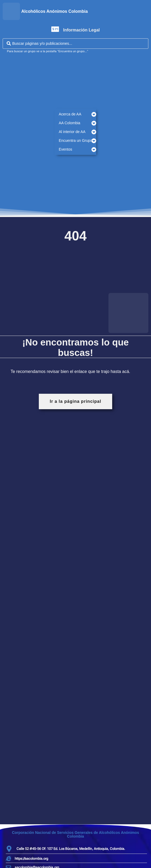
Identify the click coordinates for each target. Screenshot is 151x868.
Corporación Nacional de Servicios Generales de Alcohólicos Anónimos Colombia (75, 834)
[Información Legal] (55, 29)
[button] (75, 114)
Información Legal (82, 30)
